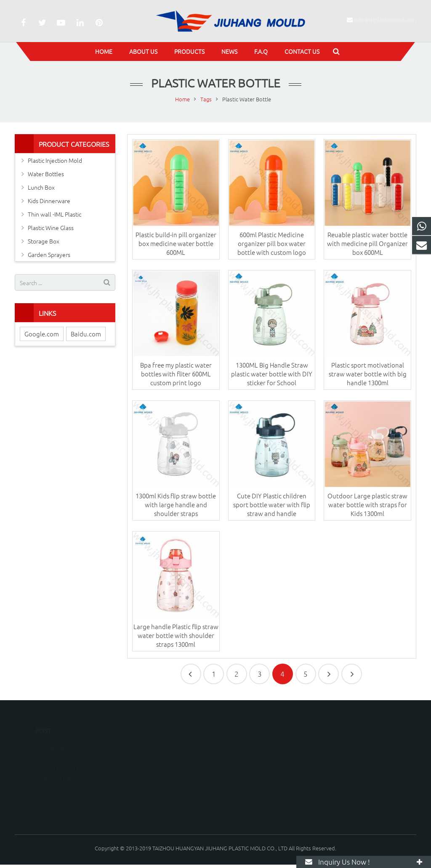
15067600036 (246, 747)
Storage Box (44, 241)
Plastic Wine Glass (51, 228)
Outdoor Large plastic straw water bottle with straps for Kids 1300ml (367, 504)
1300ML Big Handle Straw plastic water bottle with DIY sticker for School (272, 374)
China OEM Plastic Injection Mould (63, 761)
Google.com (42, 334)
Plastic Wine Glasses (66, 736)
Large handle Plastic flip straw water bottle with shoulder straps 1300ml (176, 635)
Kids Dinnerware (49, 201)
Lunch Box (41, 187)
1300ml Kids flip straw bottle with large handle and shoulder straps (176, 504)
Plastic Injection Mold (55, 160)
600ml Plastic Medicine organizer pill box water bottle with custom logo (272, 243)
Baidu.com (86, 334)
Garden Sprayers (49, 254)
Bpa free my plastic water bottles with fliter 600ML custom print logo (176, 374)
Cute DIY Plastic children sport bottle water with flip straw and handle (272, 504)
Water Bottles (46, 174)
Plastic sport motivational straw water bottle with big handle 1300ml (368, 374)
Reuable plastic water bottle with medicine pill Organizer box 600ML (367, 243)
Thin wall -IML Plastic (55, 214)
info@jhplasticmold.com (385, 19)
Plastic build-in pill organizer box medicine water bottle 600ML (176, 243)
